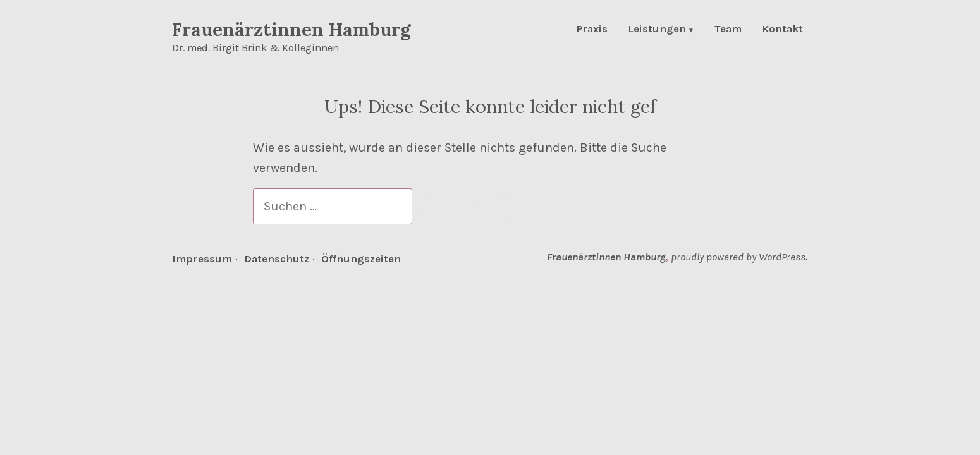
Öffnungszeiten (361, 259)
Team (728, 30)
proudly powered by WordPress (738, 257)
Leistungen (657, 30)
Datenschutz (277, 259)
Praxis (592, 30)
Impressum (202, 259)
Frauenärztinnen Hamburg (291, 29)
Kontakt (782, 30)
